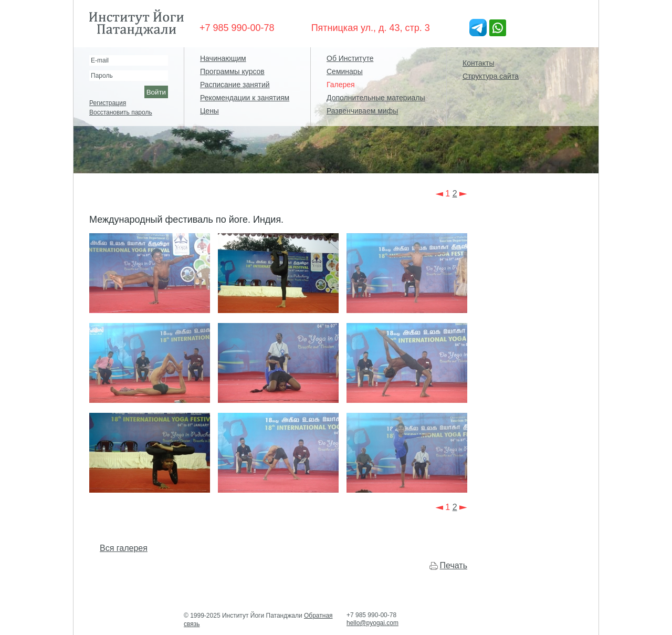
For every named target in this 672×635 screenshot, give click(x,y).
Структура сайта (491, 76)
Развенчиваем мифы (362, 111)
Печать (454, 565)
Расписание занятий (235, 85)
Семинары (345, 71)
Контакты (478, 63)
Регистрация (108, 103)
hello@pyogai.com (372, 623)
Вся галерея (124, 548)
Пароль (102, 76)
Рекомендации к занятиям (245, 98)
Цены (209, 111)
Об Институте (350, 58)
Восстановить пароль (121, 112)
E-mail (100, 60)
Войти (156, 92)
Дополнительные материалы (376, 98)
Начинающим (223, 58)
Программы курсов (232, 71)
